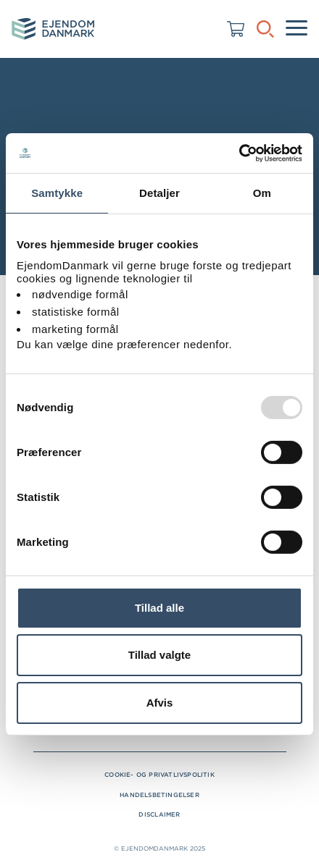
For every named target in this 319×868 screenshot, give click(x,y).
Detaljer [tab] (159, 193)
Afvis (160, 703)
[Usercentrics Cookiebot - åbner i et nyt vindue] (239, 153)
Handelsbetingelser (159, 795)
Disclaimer (159, 814)
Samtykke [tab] (57, 193)
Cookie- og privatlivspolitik (159, 775)
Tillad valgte (159, 655)
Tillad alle (159, 608)
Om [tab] (262, 193)
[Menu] (297, 29)
